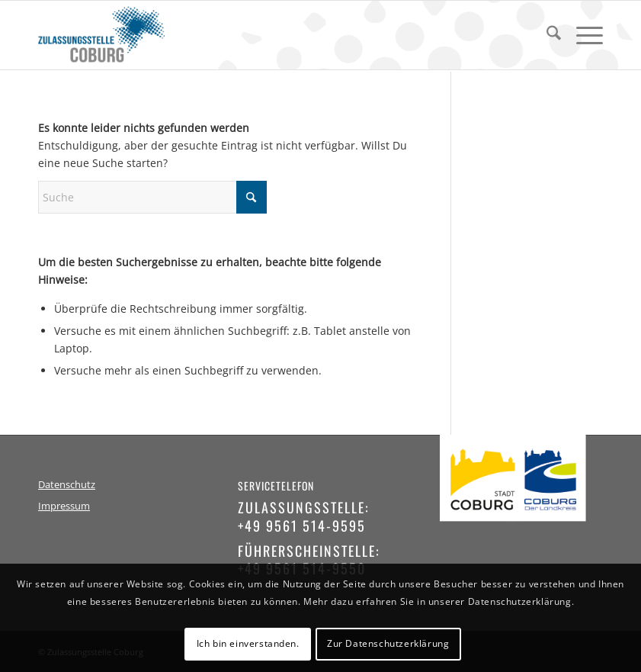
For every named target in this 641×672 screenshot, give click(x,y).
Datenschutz (67, 485)
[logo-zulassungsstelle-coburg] (101, 35)
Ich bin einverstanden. (248, 643)
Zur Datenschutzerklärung (388, 643)
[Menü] (582, 35)
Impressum (64, 506)
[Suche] (546, 35)
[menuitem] (546, 35)
